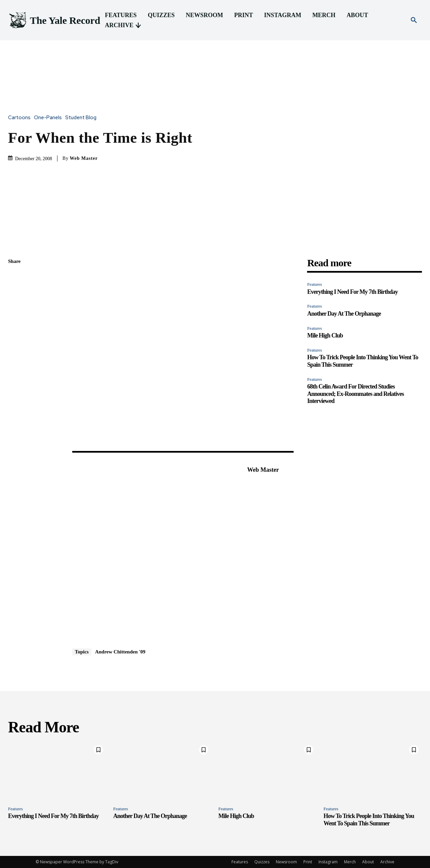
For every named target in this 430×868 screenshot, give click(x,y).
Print (308, 862)
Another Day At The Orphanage (344, 314)
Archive (387, 862)
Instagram (328, 862)
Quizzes (262, 862)
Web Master (83, 158)
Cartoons (21, 118)
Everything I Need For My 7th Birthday (352, 292)
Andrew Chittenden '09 (120, 652)
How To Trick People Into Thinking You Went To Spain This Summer (369, 820)
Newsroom (286, 862)
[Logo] (54, 20)
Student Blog (82, 118)
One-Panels (50, 118)
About (368, 862)
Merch (350, 862)
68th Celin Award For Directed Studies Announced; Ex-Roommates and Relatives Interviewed (355, 394)
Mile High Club (325, 335)
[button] (414, 20)
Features (314, 284)
